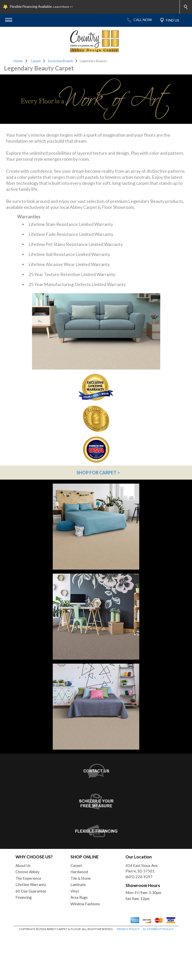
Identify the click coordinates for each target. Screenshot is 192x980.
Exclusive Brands (61, 61)
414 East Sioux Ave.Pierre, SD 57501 (142, 914)
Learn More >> (63, 7)
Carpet (36, 61)
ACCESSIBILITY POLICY (158, 975)
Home (18, 61)
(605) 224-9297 (139, 923)
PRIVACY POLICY (128, 975)
